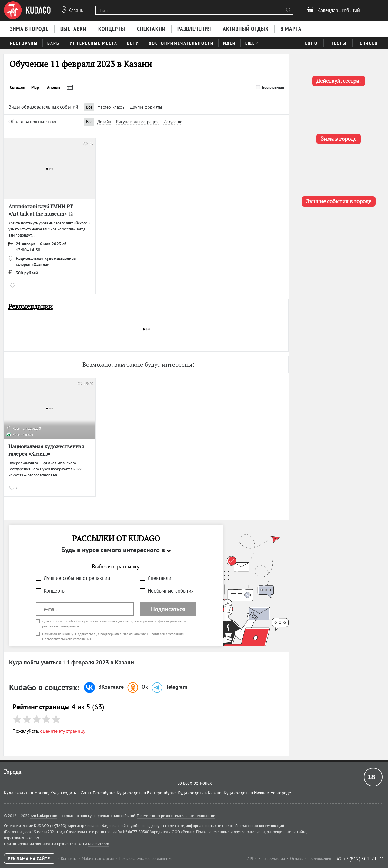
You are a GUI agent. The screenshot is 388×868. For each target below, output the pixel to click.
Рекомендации (30, 306)
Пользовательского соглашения (67, 639)
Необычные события (171, 591)
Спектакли (159, 578)
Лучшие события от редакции (77, 578)
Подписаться (168, 609)
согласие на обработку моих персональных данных (90, 621)
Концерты (55, 591)
